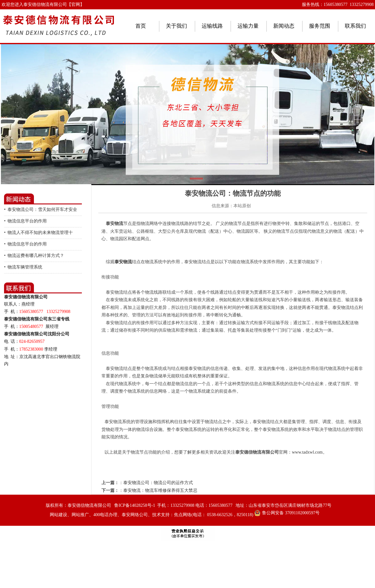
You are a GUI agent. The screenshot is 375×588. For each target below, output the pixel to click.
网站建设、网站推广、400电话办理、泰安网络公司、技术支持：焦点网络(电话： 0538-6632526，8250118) (152, 515)
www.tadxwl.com (307, 452)
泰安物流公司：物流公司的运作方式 (158, 483)
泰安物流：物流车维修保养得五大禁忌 (160, 490)
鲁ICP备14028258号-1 (135, 505)
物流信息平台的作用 (27, 221)
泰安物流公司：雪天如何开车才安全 (42, 210)
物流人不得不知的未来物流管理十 (40, 233)
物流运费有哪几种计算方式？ (36, 256)
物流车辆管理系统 (25, 267)
